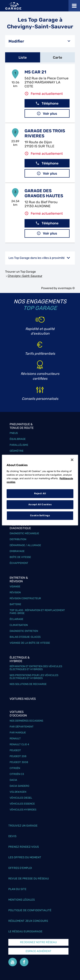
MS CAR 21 (35, 72)
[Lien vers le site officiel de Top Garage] (13, 6)
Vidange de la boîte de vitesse (30, 643)
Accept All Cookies (40, 504)
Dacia (13, 780)
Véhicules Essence (22, 804)
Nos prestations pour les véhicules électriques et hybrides (34, 677)
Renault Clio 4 (19, 744)
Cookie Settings (40, 515)
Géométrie (17, 451)
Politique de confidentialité (30, 910)
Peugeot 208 (18, 756)
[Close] (72, 460)
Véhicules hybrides (23, 810)
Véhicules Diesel (21, 798)
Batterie (15, 604)
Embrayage (17, 551)
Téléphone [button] (47, 103)
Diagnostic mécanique (24, 533)
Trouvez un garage (23, 826)
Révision (15, 592)
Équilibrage (18, 439)
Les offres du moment (25, 857)
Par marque (18, 733)
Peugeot (15, 750)
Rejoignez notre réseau (38, 942)
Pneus (14, 433)
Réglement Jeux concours (28, 921)
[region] (40, 490)
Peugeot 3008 (19, 762)
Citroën (15, 768)
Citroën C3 (17, 774)
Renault (15, 738)
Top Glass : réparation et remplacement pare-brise (37, 612)
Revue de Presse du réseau (29, 879)
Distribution (18, 539)
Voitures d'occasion (18, 714)
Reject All (40, 493)
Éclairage (16, 619)
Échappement (19, 563)
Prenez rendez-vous (24, 847)
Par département (22, 727)
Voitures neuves (23, 699)
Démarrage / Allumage (25, 545)
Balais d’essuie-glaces (25, 637)
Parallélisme (19, 445)
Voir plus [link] (47, 114)
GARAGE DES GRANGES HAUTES (44, 193)
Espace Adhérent (39, 951)
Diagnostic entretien (24, 631)
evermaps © (66, 288)
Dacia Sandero (19, 786)
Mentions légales (22, 900)
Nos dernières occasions (26, 721)
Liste (23, 57)
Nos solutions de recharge (28, 684)
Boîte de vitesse (20, 557)
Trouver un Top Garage (20, 272)
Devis (12, 836)
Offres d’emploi (20, 868)
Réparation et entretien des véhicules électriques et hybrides (36, 668)
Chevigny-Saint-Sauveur (25, 276)
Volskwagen (18, 792)
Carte (57, 57)
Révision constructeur (25, 598)
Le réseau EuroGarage (25, 931)
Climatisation (19, 625)
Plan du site (17, 889)
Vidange (15, 587)
